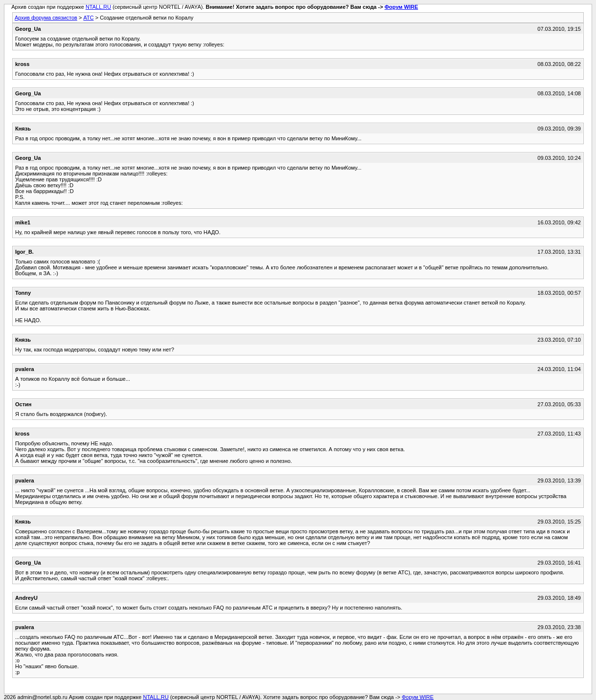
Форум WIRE (401, 7)
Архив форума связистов (46, 18)
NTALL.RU (98, 7)
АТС (88, 18)
